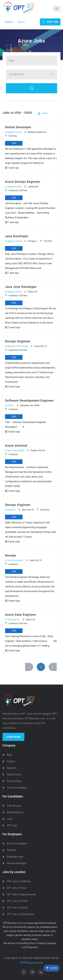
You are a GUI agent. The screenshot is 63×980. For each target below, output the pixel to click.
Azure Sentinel (16, 446)
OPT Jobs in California (19, 881)
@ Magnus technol (13, 132)
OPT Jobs (12, 825)
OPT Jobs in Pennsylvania (20, 914)
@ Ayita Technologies (15, 451)
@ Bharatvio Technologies (17, 346)
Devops (11, 555)
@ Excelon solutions (14, 560)
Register (9, 22)
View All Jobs (14, 806)
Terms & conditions (17, 788)
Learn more (13, 737)
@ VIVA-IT (9, 405)
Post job (11, 850)
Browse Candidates (17, 843)
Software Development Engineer (29, 400)
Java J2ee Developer (21, 287)
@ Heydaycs (10, 510)
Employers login (15, 857)
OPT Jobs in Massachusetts (22, 894)
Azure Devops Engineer (23, 182)
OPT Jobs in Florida (17, 901)
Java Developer (17, 236)
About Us (12, 768)
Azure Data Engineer (21, 615)
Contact (11, 761)
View (14, 143)
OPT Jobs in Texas (17, 888)
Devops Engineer (18, 341)
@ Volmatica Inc (12, 620)
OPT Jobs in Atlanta (17, 908)
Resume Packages (17, 863)
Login (10, 819)
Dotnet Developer (18, 127)
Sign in (21, 22)
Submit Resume (15, 812)
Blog (9, 755)
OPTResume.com (32, 963)
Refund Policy (14, 774)
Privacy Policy (14, 781)
